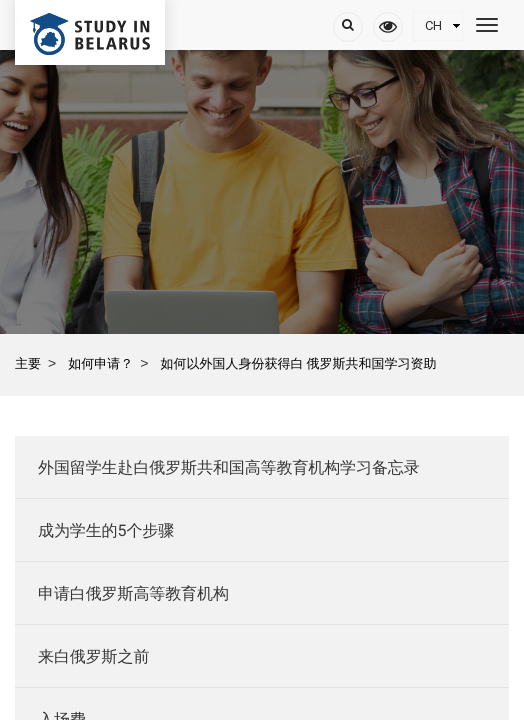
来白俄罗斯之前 (93, 656)
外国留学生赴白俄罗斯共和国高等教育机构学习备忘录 (229, 467)
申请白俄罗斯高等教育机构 (133, 593)
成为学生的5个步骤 (106, 530)
